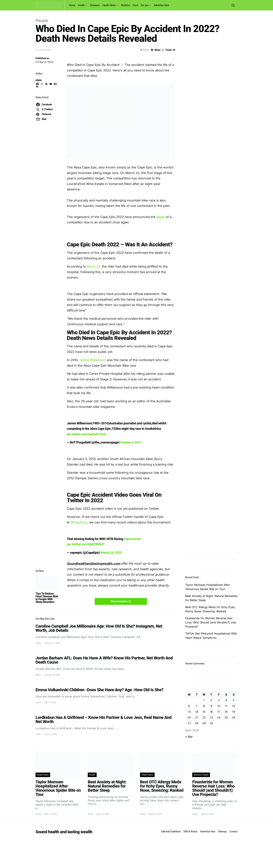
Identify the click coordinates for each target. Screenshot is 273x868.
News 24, (94, 266)
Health (81, 5)
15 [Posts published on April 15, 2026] (204, 712)
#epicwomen (133, 539)
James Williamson (93, 360)
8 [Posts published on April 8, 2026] (204, 706)
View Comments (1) (121, 601)
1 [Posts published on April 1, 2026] (204, 700)
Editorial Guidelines (171, 831)
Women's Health (201, 775)
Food (135, 5)
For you (145, 5)
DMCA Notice (190, 831)
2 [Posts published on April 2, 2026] (211, 700)
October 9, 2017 (131, 442)
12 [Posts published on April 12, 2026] (234, 706)
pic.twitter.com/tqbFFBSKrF (85, 544)
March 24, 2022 (111, 553)
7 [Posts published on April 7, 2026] (197, 706)
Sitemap (222, 831)
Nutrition (126, 5)
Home (72, 5)
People (42, 21)
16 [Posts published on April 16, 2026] (211, 712)
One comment (45, 50)
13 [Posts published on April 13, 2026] (189, 712)
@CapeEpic (79, 522)
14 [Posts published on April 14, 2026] (197, 712)
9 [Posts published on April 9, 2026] (211, 706)
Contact (233, 831)
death (161, 217)
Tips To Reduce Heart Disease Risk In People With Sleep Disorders (47, 598)
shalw (39, 80)
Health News (109, 5)
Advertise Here (161, 5)
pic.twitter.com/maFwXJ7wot (87, 434)
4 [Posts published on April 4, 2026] (226, 700)
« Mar (189, 737)
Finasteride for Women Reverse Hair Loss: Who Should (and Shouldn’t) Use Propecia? (211, 622)
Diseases (95, 5)
